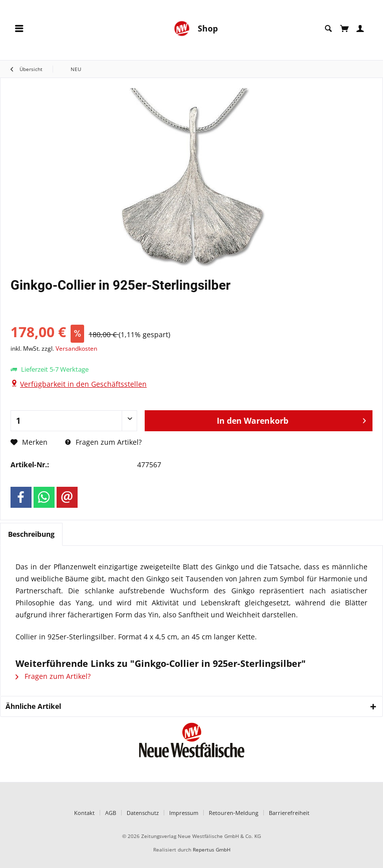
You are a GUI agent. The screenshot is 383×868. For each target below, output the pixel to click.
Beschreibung (31, 534)
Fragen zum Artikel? (103, 442)
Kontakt (84, 813)
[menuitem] (19, 29)
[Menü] (19, 29)
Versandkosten (76, 348)
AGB (111, 813)
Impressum (184, 813)
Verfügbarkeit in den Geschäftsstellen (83, 384)
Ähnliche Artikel (33, 706)
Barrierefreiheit (289, 813)
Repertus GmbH (212, 850)
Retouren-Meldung (234, 813)
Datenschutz (143, 813)
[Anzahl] (74, 421)
